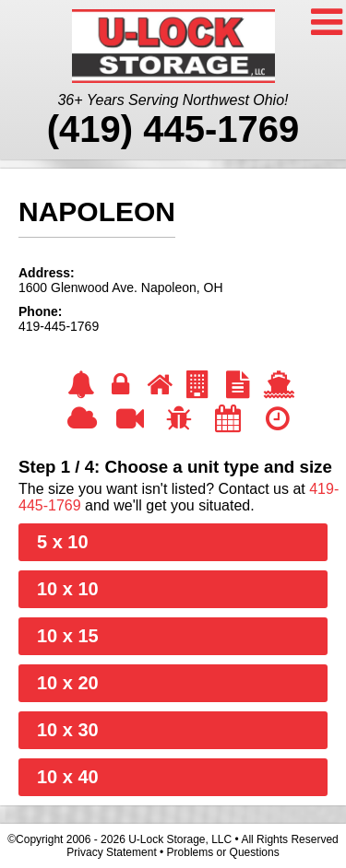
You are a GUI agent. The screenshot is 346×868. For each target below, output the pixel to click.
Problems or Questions (223, 852)
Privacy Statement (111, 852)
